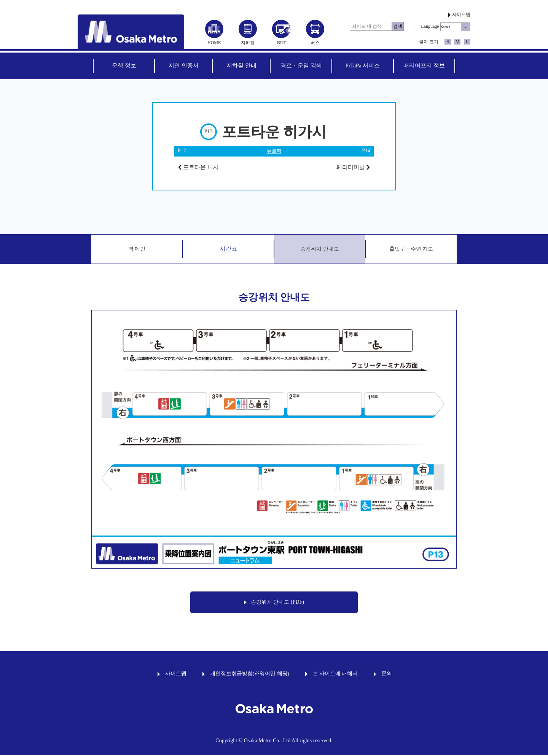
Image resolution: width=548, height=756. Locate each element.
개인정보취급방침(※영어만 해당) (249, 674)
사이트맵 (461, 14)
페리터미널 (352, 168)
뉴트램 (274, 151)
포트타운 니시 (200, 168)
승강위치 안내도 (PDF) (274, 603)
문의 (387, 674)
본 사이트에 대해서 (335, 674)
